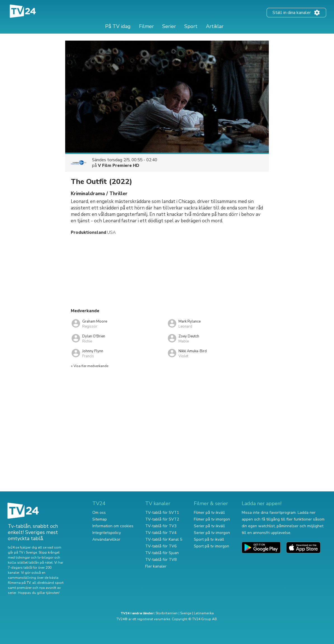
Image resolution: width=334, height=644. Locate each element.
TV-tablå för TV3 (161, 526)
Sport (191, 26)
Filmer (146, 26)
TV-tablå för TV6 (161, 546)
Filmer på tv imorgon (212, 519)
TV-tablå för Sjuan (162, 553)
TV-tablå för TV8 (161, 560)
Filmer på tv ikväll (209, 513)
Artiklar (215, 26)
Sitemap (100, 519)
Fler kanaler (156, 566)
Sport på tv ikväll (209, 539)
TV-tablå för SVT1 (162, 513)
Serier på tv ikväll (209, 526)
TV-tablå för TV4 (161, 533)
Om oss (99, 513)
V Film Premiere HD (119, 165)
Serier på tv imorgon (212, 533)
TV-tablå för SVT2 (162, 519)
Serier (169, 26)
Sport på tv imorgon (211, 546)
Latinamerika (204, 613)
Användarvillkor (106, 539)
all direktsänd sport (48, 583)
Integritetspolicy (107, 533)
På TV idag (118, 26)
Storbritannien (167, 613)
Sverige (186, 613)
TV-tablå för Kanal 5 (164, 539)
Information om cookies (113, 526)
